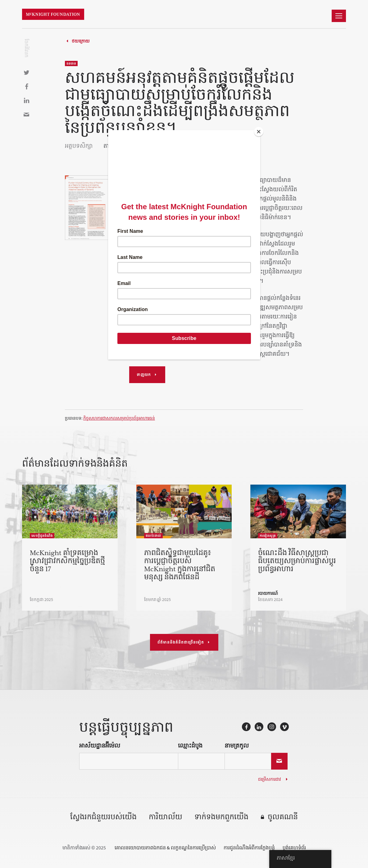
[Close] (259, 132)
